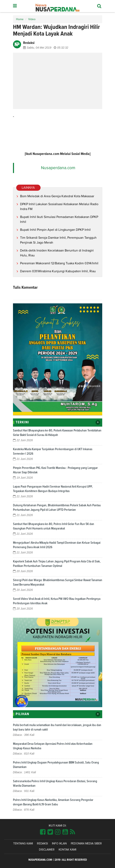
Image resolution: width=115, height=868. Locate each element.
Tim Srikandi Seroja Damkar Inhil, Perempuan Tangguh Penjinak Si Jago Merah (58, 240)
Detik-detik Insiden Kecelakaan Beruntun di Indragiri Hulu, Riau (57, 253)
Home (20, 19)
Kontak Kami (67, 850)
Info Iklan (59, 844)
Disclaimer (47, 850)
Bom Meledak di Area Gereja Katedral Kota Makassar (57, 196)
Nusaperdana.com (58, 168)
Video (32, 19)
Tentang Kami (23, 844)
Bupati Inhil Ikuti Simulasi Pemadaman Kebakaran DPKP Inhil (59, 219)
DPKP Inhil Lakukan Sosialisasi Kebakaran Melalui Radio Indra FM (59, 207)
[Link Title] (43, 832)
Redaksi (42, 844)
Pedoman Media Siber (86, 844)
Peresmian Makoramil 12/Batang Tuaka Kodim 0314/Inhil (59, 263)
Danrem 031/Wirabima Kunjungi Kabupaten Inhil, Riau (58, 271)
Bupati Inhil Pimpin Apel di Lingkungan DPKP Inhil (55, 230)
